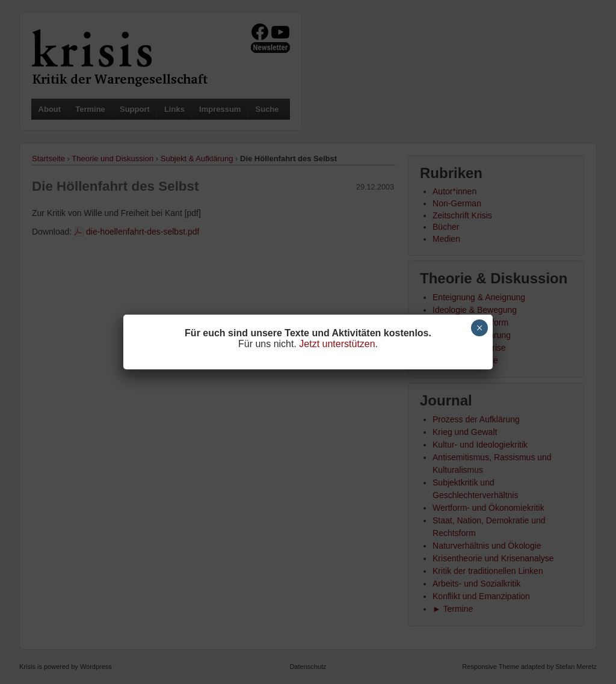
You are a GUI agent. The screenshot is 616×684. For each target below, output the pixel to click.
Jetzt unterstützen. (338, 344)
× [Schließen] (480, 328)
